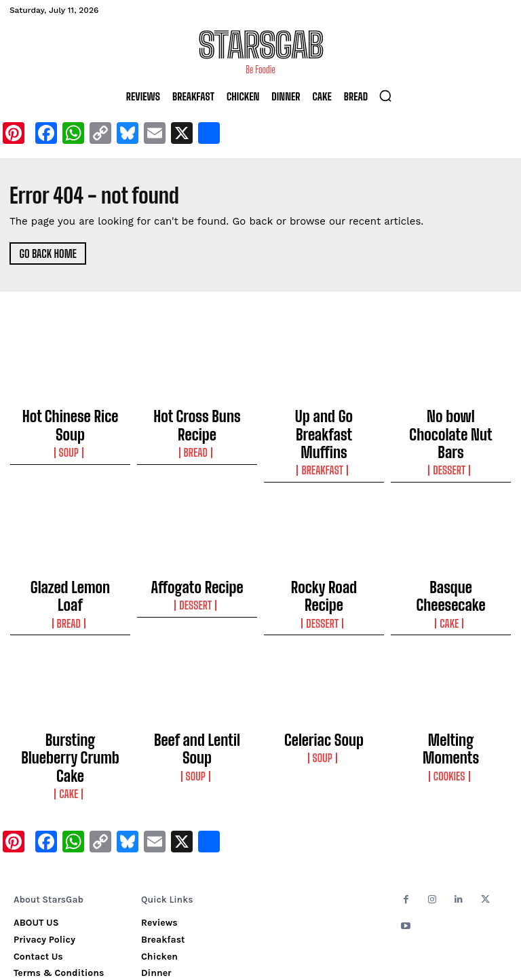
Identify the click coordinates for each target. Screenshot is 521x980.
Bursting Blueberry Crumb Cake (70, 687)
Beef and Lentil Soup (197, 681)
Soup (71, 428)
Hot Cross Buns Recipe (197, 413)
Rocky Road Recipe (324, 553)
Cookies (451, 696)
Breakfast (324, 440)
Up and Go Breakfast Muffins (324, 419)
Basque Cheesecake (451, 553)
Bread (197, 428)
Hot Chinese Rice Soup (70, 413)
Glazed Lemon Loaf (70, 553)
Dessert (450, 440)
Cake (451, 567)
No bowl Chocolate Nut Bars (451, 419)
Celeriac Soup (324, 681)
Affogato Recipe (197, 553)
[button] (385, 96)
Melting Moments (451, 681)
